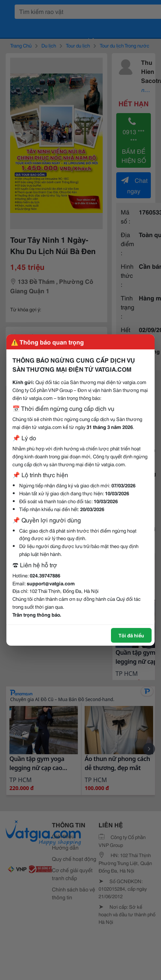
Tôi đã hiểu (131, 635)
